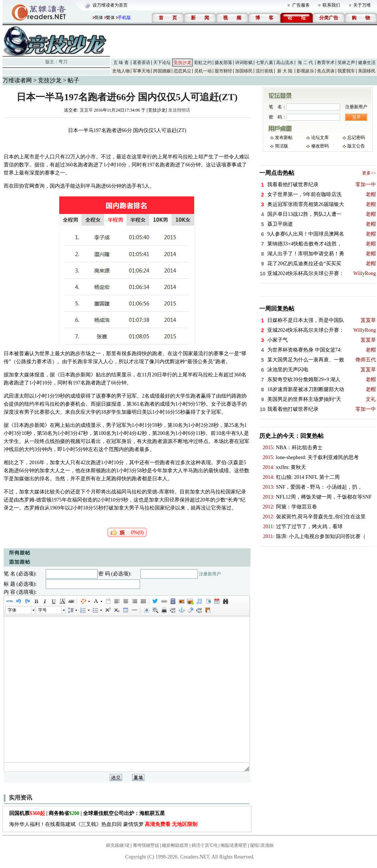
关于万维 (362, 5)
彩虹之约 (203, 63)
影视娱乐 (305, 71)
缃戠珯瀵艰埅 (234, 845)
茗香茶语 (142, 63)
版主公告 (356, 146)
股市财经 (223, 71)
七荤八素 (264, 63)
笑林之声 (346, 63)
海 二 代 (305, 63)
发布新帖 (284, 138)
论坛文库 (320, 138)
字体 (12, 610)
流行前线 (264, 71)
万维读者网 (17, 80)
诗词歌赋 (244, 63)
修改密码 (320, 146)
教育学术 (326, 63)
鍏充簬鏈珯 (118, 845)
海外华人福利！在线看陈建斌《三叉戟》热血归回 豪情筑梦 (103, 824)
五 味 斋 (121, 63)
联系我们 (331, 5)
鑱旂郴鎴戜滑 (175, 845)
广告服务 (301, 5)
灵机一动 (203, 71)
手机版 (124, 18)
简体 (99, 18)
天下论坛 (162, 63)
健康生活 (367, 63)
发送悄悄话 (179, 110)
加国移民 (244, 71)
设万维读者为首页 (110, 5)
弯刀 (63, 62)
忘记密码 (356, 138)
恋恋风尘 (182, 71)
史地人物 (121, 71)
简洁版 (282, 146)
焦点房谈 (326, 71)
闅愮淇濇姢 (262, 845)
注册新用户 (210, 574)
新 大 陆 (285, 71)
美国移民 (367, 71)
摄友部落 (223, 63)
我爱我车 (346, 71)
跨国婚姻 (162, 71)
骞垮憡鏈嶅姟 (146, 845)
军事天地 (142, 71)
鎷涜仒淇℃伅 (205, 845)
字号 (42, 610)
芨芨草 (86, 110)
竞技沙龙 (182, 63)
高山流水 (285, 63)
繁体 (110, 18)
